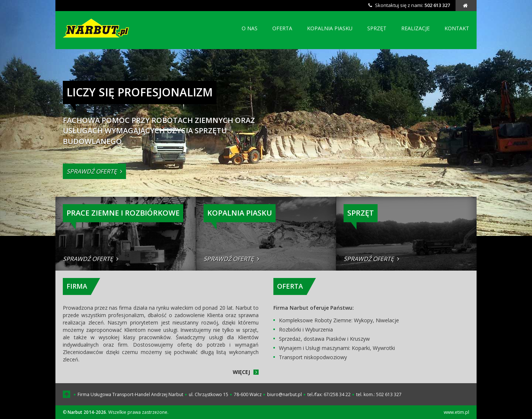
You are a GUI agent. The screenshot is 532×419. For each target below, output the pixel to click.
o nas (250, 28)
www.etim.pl (456, 412)
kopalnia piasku (330, 28)
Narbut (97, 28)
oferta (282, 28)
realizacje (415, 28)
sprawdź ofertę (94, 171)
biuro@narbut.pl (284, 394)
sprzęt (377, 28)
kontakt (457, 28)
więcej (246, 372)
